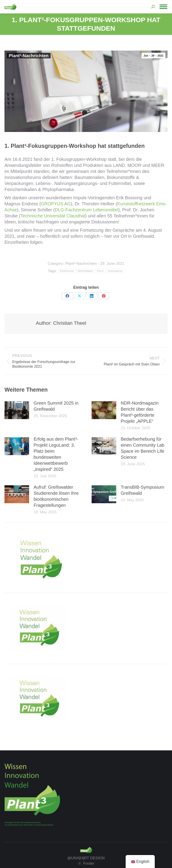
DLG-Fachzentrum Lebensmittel (87, 210)
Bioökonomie (67, 271)
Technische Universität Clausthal (53, 216)
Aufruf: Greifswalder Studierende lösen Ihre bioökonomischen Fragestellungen (56, 496)
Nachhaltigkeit (85, 271)
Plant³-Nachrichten (29, 56)
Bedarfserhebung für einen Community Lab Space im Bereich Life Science (143, 448)
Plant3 (100, 271)
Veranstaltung (115, 271)
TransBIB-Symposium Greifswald (142, 490)
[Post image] (17, 410)
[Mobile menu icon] (163, 7)
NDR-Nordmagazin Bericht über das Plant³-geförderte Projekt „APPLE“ (140, 412)
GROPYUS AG (56, 204)
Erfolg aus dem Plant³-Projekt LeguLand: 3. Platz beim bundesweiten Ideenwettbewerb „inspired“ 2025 (56, 454)
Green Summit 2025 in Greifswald (56, 406)
